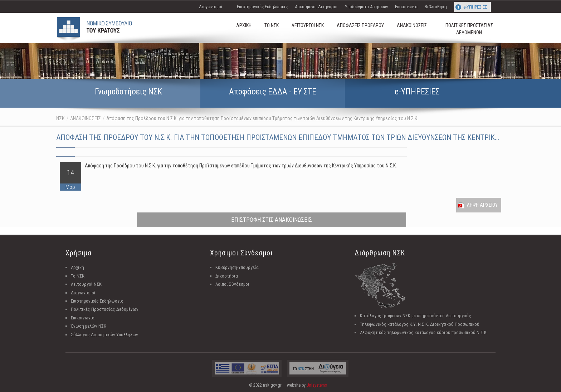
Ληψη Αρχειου (482, 205)
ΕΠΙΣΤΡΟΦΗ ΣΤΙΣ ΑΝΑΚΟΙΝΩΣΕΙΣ (272, 220)
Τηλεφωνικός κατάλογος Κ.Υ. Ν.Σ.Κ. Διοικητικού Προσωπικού (420, 324)
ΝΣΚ (60, 118)
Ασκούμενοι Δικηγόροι (316, 7)
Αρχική (77, 267)
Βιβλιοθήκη (436, 7)
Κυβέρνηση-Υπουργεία (237, 267)
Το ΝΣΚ (78, 276)
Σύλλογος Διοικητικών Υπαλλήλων (104, 335)
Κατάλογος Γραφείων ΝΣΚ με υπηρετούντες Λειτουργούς (416, 316)
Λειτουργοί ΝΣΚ (86, 284)
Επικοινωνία (406, 7)
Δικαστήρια (227, 276)
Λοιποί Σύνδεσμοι (232, 284)
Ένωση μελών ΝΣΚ (89, 326)
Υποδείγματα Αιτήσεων (366, 7)
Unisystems (317, 385)
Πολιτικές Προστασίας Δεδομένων (105, 309)
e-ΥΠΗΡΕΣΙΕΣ (475, 7)
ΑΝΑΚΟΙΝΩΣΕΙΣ (86, 118)
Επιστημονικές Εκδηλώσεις (262, 7)
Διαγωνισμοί (211, 7)
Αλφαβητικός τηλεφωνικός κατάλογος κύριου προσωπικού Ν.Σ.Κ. (424, 332)
